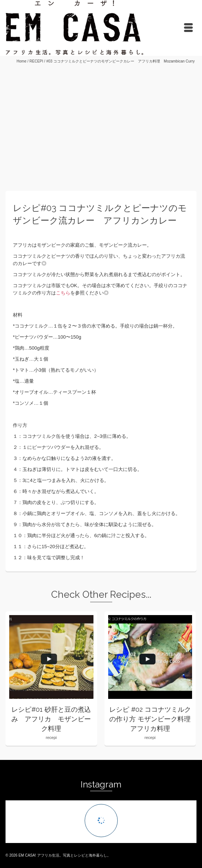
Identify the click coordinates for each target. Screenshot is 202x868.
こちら (63, 293)
